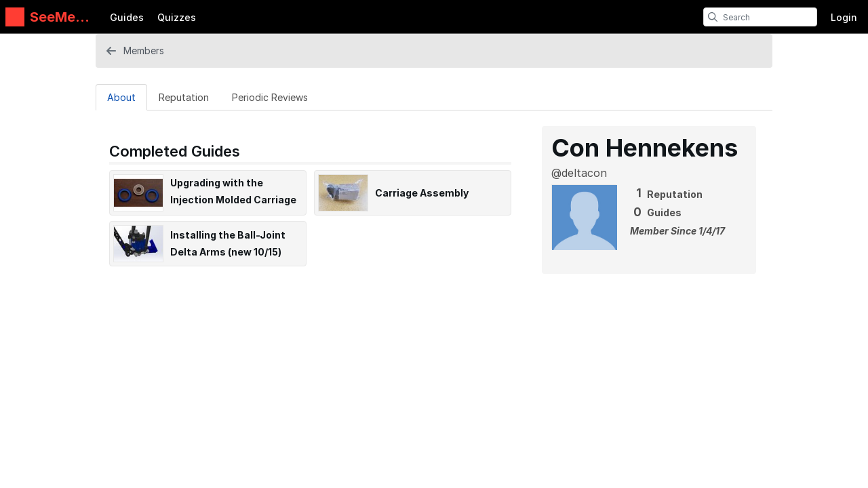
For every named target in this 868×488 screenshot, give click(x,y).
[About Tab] (121, 97)
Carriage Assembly (422, 193)
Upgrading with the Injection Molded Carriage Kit (233, 200)
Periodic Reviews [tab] (270, 97)
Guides (127, 17)
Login (844, 17)
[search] (713, 17)
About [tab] (121, 97)
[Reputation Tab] (184, 97)
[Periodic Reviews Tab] (270, 97)
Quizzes (177, 17)
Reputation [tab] (184, 97)
